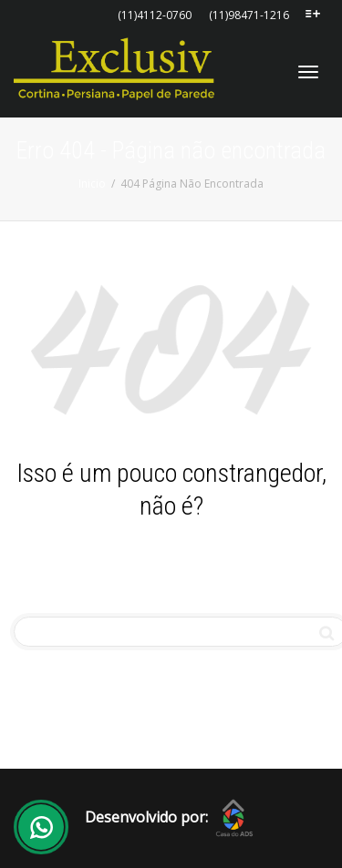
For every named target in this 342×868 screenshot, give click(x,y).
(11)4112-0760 (155, 15)
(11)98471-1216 (249, 15)
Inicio (92, 184)
